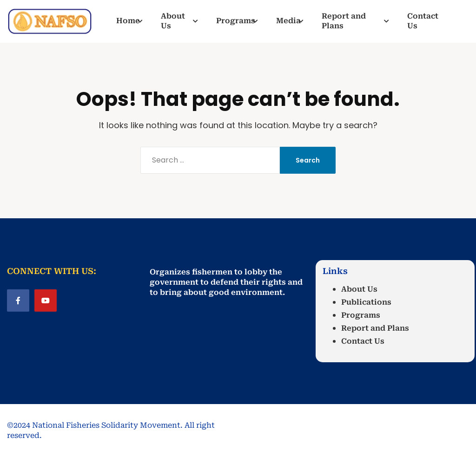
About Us (359, 289)
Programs (361, 315)
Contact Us (363, 341)
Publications (366, 302)
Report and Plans (375, 328)
